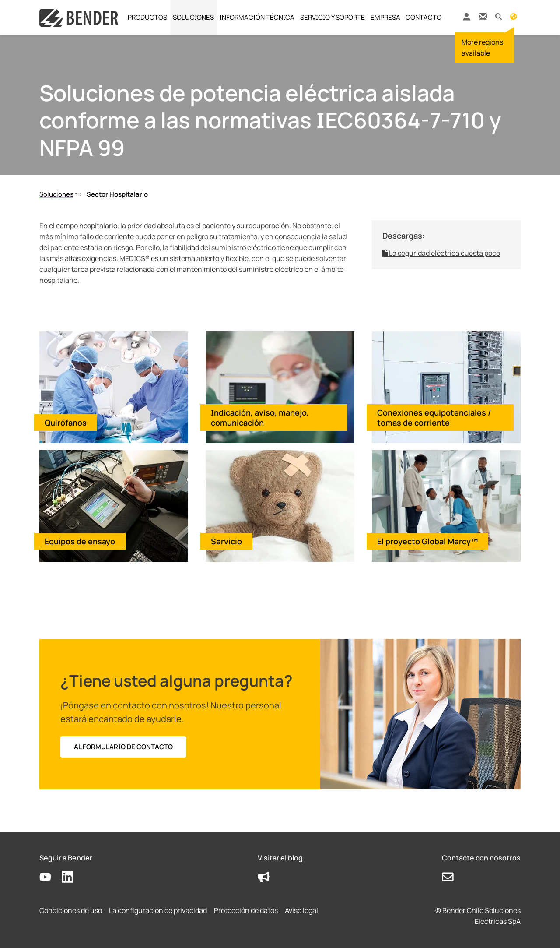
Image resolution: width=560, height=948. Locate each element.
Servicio (226, 541)
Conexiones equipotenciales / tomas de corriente (434, 418)
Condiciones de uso (71, 910)
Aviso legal (301, 910)
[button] (499, 16)
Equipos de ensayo (80, 541)
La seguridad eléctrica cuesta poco (441, 253)
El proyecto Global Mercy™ (427, 541)
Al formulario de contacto (123, 747)
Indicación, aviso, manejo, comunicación (260, 418)
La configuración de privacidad (158, 910)
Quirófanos (66, 423)
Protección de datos (246, 910)
